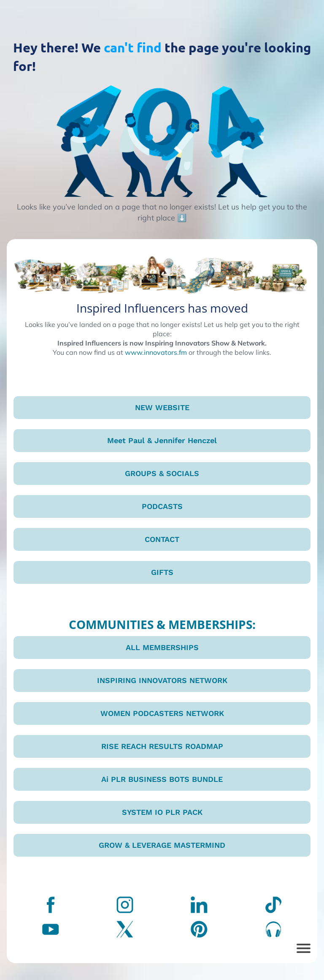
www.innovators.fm (156, 352)
